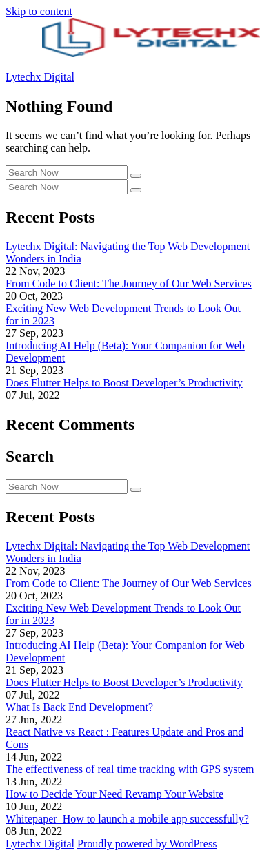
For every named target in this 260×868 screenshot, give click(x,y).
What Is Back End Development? (79, 707)
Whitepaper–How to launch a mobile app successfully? (127, 819)
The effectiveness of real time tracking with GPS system (130, 769)
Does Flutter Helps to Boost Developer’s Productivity (124, 383)
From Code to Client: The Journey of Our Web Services (129, 283)
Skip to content (39, 11)
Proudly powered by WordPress (147, 844)
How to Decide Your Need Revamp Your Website (114, 794)
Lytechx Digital (40, 77)
